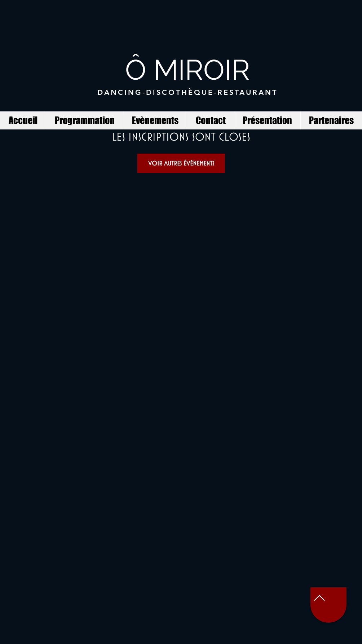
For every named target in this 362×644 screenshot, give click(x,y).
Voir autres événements (181, 163)
